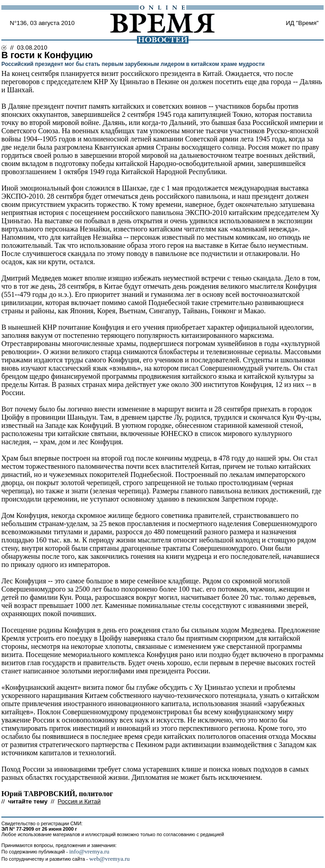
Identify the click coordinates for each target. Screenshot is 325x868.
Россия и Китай (79, 801)
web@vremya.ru (109, 859)
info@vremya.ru (89, 851)
